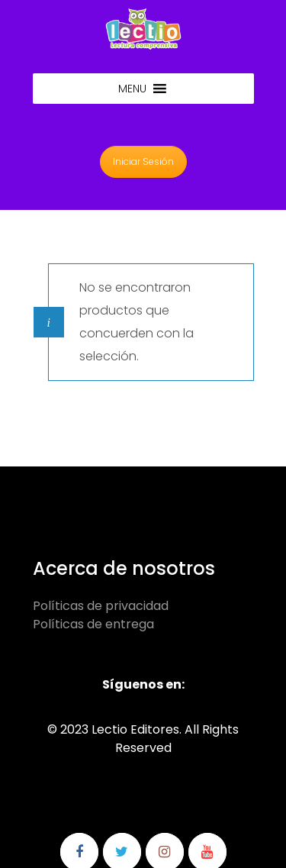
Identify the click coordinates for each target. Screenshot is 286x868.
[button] (132, 89)
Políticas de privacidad (101, 606)
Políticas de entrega (93, 624)
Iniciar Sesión (143, 161)
